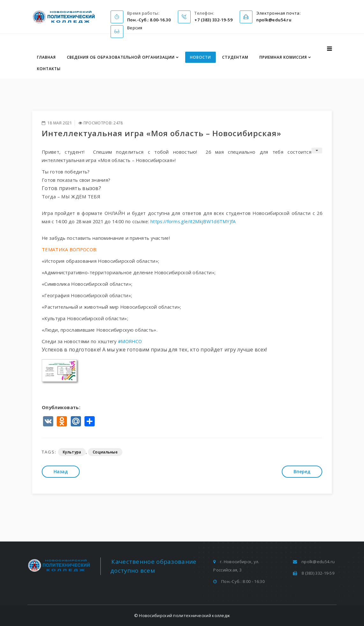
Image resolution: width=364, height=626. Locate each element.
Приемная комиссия (283, 57)
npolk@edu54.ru (318, 562)
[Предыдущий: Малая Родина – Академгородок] (61, 472)
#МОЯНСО (130, 341)
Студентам (235, 57)
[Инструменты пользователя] (317, 151)
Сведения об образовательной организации (121, 57)
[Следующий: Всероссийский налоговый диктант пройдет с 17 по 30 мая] (302, 472)
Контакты (49, 69)
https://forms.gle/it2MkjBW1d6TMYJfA (193, 221)
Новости (200, 57)
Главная (46, 57)
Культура (72, 452)
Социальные (105, 452)
